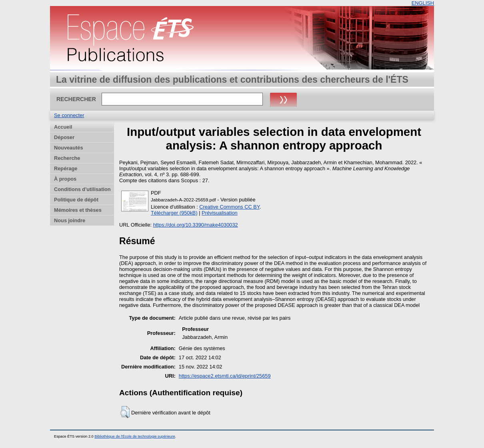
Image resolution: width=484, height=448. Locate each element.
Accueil (63, 127)
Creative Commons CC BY (229, 207)
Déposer (64, 137)
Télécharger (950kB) (174, 213)
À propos (65, 179)
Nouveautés (69, 148)
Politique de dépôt (76, 200)
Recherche (67, 158)
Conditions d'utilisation (82, 189)
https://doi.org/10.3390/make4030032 (196, 225)
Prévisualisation (220, 213)
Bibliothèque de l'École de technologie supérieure (135, 436)
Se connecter (69, 115)
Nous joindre (70, 220)
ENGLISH (423, 3)
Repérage (66, 168)
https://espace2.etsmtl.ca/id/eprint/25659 (225, 376)
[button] (125, 412)
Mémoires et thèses (78, 210)
